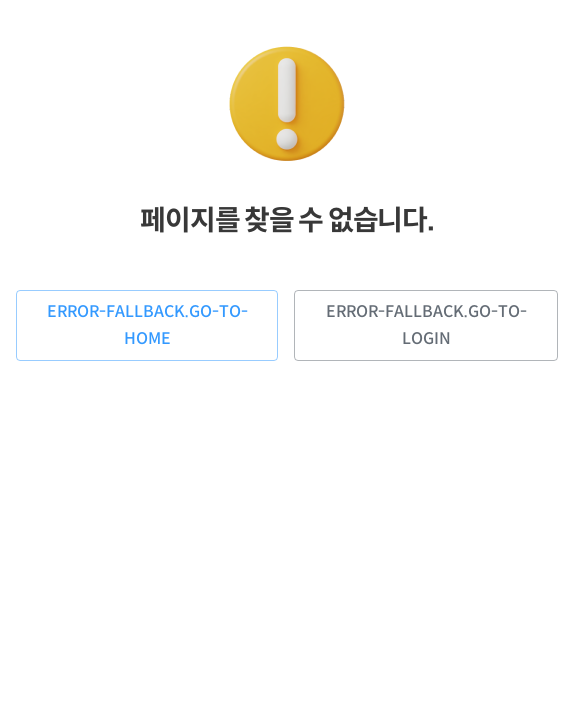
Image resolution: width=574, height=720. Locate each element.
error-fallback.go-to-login (426, 325)
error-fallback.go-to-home (147, 325)
